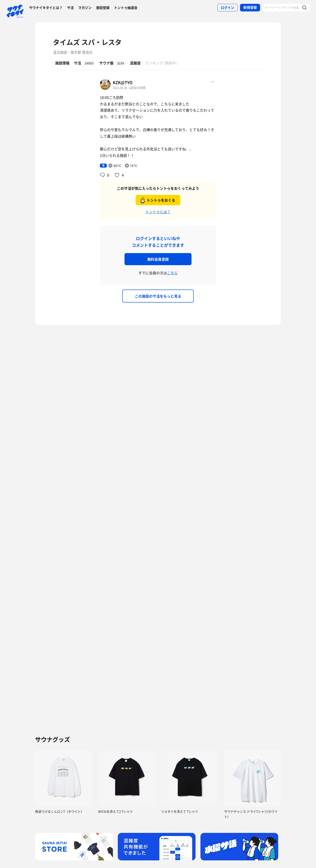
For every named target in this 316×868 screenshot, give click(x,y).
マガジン (85, 8)
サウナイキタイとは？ (46, 8)
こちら (172, 273)
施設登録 (103, 8)
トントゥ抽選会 (126, 8)
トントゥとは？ (158, 212)
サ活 (70, 8)
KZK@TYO (123, 82)
